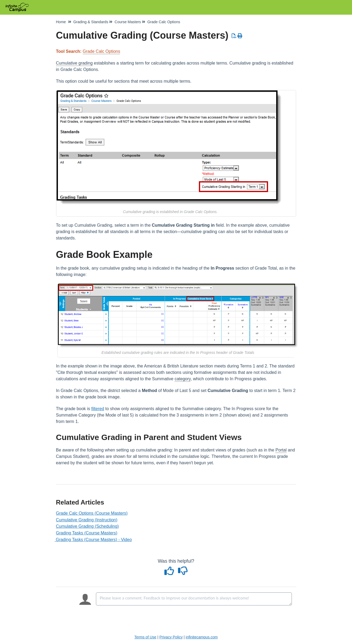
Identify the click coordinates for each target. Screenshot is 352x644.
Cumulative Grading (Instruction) (87, 520)
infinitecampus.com (202, 637)
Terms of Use (145, 637)
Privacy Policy (171, 637)
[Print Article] (240, 36)
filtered (98, 409)
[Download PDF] (234, 36)
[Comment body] (194, 599)
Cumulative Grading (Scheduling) (88, 526)
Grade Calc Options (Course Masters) (92, 513)
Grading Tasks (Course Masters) (87, 533)
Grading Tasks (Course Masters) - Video (94, 540)
